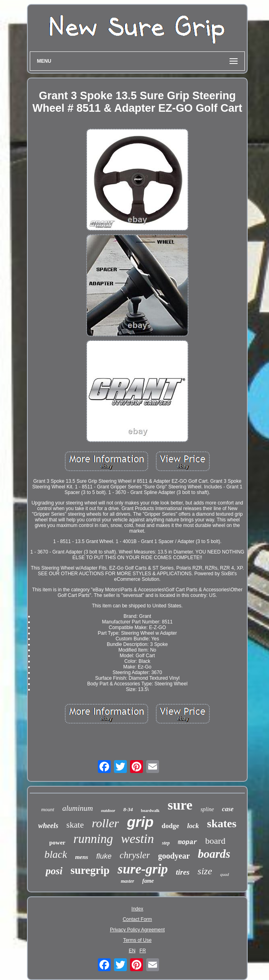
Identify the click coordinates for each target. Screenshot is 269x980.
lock (193, 826)
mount (48, 809)
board (215, 841)
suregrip (90, 870)
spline (207, 809)
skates (222, 823)
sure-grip (143, 869)
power (57, 843)
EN (132, 951)
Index (137, 909)
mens (82, 857)
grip (140, 822)
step (166, 843)
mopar (188, 843)
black (56, 854)
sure (180, 805)
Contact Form (138, 919)
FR (143, 951)
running (93, 839)
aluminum (78, 808)
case (228, 809)
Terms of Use (138, 940)
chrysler (135, 855)
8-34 (128, 809)
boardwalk (150, 811)
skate (75, 825)
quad (225, 874)
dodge (170, 826)
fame (148, 881)
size (205, 871)
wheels (48, 826)
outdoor (108, 810)
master (127, 881)
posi (54, 871)
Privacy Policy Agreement (137, 930)
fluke (104, 856)
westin (137, 839)
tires (183, 872)
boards (214, 854)
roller (105, 823)
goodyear (174, 856)
